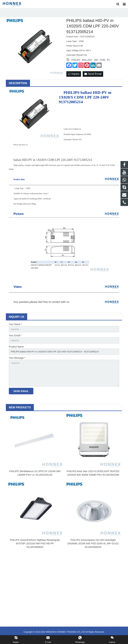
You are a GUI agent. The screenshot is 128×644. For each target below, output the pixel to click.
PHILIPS (76, 63)
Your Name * (15, 327)
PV (108, 63)
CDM (102, 63)
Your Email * (15, 339)
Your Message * (17, 362)
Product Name (16, 350)
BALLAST (87, 63)
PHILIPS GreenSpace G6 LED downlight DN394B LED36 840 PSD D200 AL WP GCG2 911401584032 (93, 549)
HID (96, 63)
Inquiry (74, 77)
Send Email (93, 77)
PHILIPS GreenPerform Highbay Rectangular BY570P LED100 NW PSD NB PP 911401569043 (35, 549)
